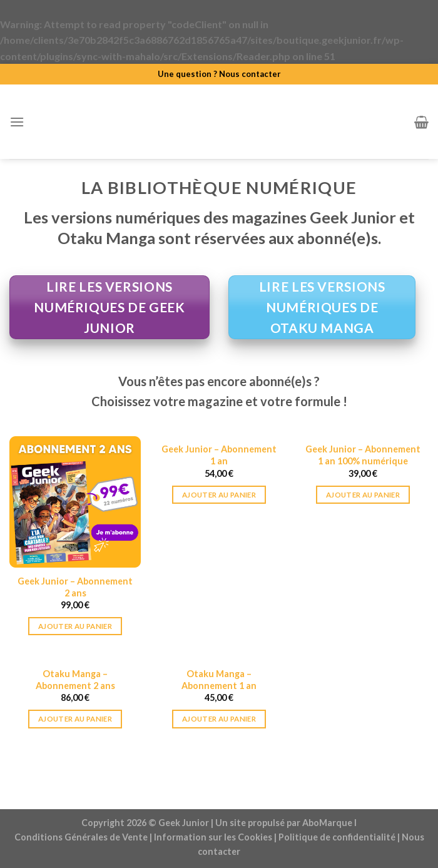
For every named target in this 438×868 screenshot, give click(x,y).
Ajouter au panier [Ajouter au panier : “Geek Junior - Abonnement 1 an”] (219, 495)
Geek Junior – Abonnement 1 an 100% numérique (363, 455)
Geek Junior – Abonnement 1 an (219, 455)
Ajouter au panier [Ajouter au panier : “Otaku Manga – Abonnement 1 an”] (219, 719)
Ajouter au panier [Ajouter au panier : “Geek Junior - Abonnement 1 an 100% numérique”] (363, 495)
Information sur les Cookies (213, 837)
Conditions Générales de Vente (81, 837)
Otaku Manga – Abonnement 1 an (219, 680)
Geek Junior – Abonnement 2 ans (75, 587)
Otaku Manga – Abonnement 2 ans (75, 680)
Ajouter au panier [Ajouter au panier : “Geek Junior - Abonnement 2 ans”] (75, 626)
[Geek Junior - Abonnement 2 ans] (75, 502)
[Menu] (17, 122)
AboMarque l (329, 823)
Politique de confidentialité (337, 837)
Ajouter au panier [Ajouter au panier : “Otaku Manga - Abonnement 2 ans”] (75, 719)
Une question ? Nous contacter (219, 74)
